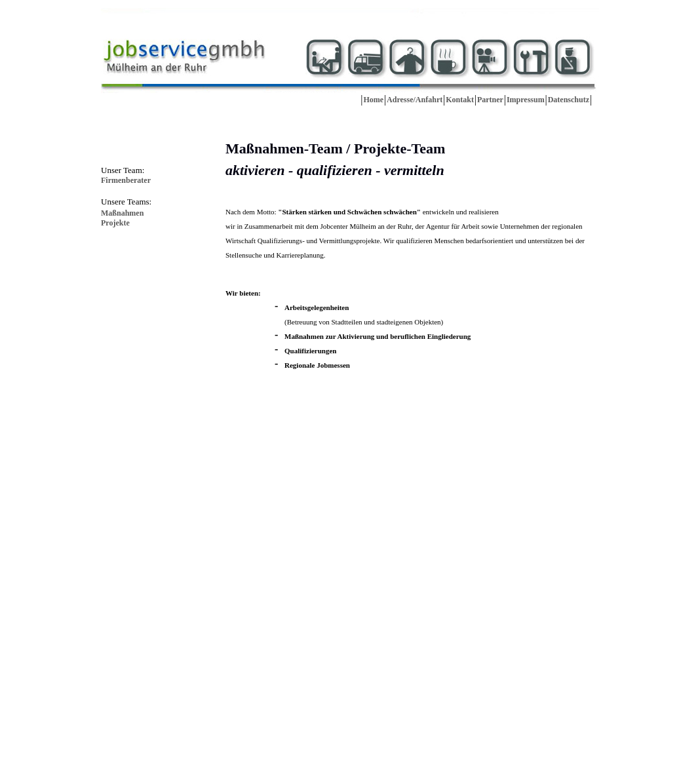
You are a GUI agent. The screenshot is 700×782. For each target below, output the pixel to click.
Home (373, 100)
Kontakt (460, 100)
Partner (490, 100)
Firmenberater (126, 180)
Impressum (526, 100)
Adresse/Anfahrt (415, 100)
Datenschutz (569, 100)
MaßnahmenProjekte (122, 218)
